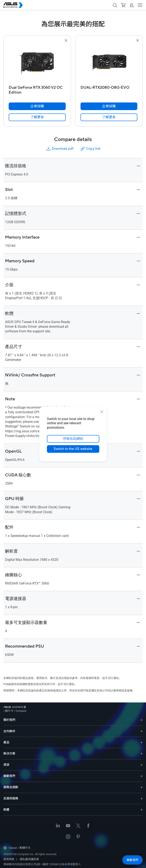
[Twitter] (78, 823)
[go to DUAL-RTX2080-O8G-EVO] (109, 63)
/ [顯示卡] (32, 708)
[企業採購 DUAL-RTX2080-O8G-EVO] (109, 106)
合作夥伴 (9, 728)
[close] (102, 412)
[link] (37, 117)
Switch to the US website (73, 449)
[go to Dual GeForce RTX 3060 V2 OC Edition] (37, 63)
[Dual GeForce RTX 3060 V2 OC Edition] (37, 89)
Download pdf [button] (60, 149)
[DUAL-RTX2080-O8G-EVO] (109, 89)
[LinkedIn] (58, 823)
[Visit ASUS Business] (15, 708)
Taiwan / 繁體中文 (17, 845)
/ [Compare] (44, 708)
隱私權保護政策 (29, 856)
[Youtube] (68, 823)
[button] (115, 5)
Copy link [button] (90, 149)
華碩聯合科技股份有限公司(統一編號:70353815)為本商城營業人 (42, 861)
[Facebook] (88, 823)
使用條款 (9, 856)
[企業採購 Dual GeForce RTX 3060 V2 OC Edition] (37, 106)
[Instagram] (68, 834)
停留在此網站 (73, 439)
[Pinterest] (78, 834)
